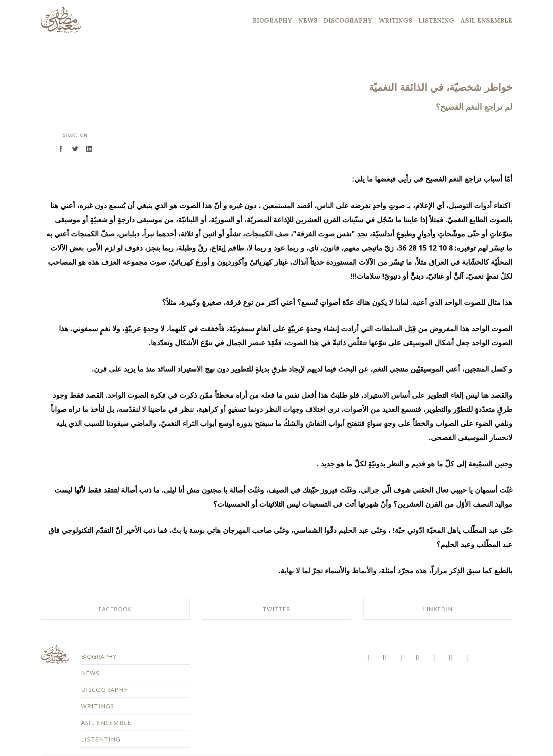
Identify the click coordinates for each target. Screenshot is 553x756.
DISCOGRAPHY (116, 691)
